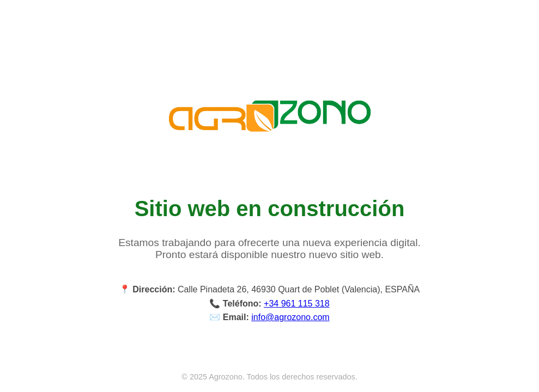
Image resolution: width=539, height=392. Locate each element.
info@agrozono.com (290, 317)
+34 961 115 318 (297, 304)
